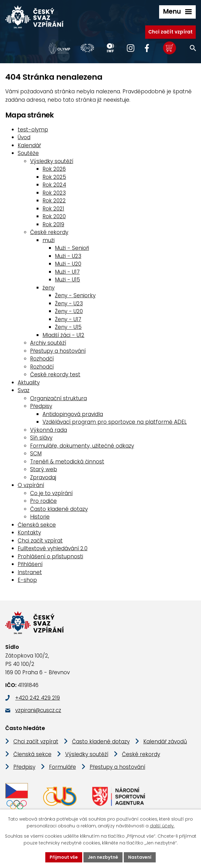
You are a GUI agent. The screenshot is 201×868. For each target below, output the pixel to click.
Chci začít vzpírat (170, 32)
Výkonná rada (49, 430)
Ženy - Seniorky (75, 295)
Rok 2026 (54, 169)
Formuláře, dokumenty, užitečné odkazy (82, 446)
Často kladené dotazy (59, 509)
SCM (36, 454)
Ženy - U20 (69, 311)
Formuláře (63, 767)
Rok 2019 (53, 224)
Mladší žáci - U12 (63, 335)
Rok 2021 (53, 209)
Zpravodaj (43, 477)
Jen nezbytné (103, 857)
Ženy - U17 (68, 319)
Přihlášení (30, 564)
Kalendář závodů (165, 742)
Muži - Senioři (72, 248)
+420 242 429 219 (38, 698)
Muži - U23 (68, 256)
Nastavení (140, 857)
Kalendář (29, 145)
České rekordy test (55, 374)
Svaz (24, 390)
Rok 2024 (54, 185)
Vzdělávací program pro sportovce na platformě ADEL (115, 422)
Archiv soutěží (48, 343)
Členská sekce (37, 525)
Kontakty (29, 533)
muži (49, 240)
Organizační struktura (58, 398)
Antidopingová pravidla (73, 414)
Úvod (24, 137)
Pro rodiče (43, 501)
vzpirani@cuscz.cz (38, 711)
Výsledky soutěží (52, 161)
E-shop (27, 580)
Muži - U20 (68, 264)
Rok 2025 (54, 177)
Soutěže (28, 153)
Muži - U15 (67, 280)
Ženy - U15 (68, 327)
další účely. (162, 826)
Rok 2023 (54, 193)
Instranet (30, 572)
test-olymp (33, 130)
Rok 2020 (54, 216)
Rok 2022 (54, 201)
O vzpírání (31, 485)
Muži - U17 (67, 272)
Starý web (44, 469)
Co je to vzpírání (51, 493)
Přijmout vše (64, 857)
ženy (49, 288)
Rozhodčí (42, 359)
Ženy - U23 (69, 303)
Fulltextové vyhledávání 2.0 (53, 548)
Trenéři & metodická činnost (67, 462)
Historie (40, 517)
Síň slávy (41, 438)
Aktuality (29, 383)
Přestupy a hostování (58, 351)
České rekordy (49, 232)
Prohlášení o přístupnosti (50, 556)
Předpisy (41, 406)
